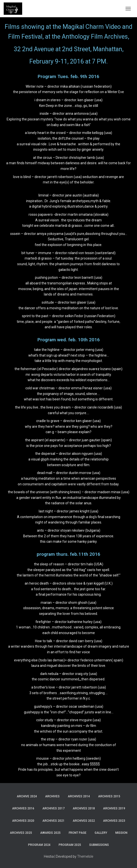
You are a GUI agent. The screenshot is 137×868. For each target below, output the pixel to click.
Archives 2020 (23, 821)
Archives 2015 (109, 796)
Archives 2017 (53, 808)
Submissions (99, 845)
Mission (121, 833)
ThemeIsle (85, 856)
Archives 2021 (53, 821)
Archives (52, 796)
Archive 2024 (27, 796)
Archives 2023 (114, 821)
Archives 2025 (21, 833)
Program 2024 (39, 845)
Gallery (101, 833)
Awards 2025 (50, 833)
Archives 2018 (84, 808)
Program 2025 (70, 845)
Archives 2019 (114, 808)
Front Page (78, 833)
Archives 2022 (84, 821)
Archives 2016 (23, 808)
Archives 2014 (79, 796)
